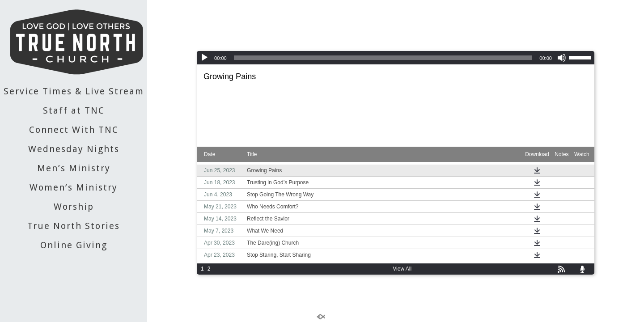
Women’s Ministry (74, 187)
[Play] (204, 58)
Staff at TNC (74, 110)
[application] (396, 58)
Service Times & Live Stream (74, 91)
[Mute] (562, 58)
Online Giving (74, 245)
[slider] (383, 58)
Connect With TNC (74, 130)
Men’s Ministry (74, 168)
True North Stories (74, 226)
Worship (74, 207)
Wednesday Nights (74, 149)
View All (402, 269)
